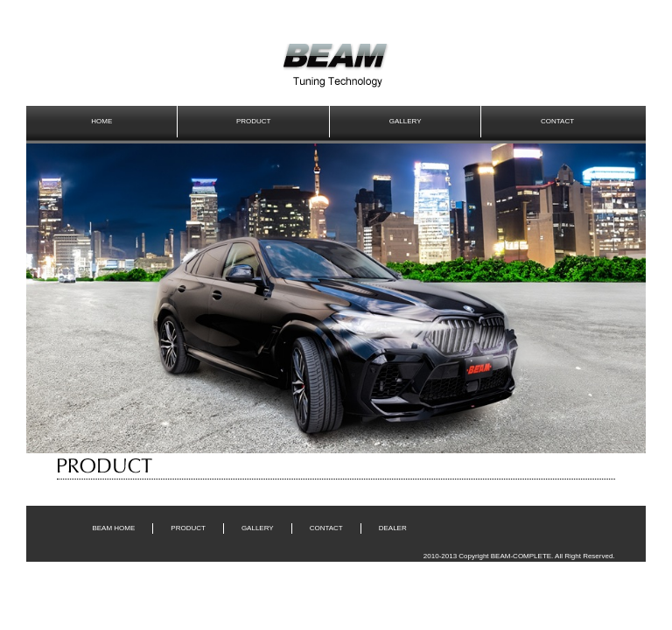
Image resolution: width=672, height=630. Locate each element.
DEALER (393, 528)
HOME (101, 121)
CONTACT (557, 121)
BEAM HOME (113, 528)
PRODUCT (254, 121)
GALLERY (406, 121)
